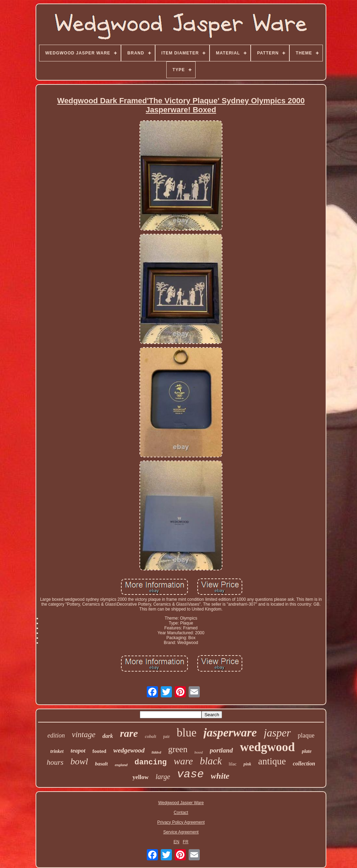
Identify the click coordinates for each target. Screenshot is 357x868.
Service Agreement (181, 832)
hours (55, 762)
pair (166, 736)
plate (307, 751)
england (121, 765)
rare (129, 733)
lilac (233, 764)
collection (304, 764)
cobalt (151, 736)
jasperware (230, 732)
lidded (157, 752)
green (178, 749)
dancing (151, 762)
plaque (306, 735)
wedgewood (129, 750)
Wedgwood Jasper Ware (181, 803)
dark (108, 736)
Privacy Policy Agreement (181, 822)
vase (191, 774)
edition (56, 735)
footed (99, 751)
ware (183, 761)
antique (272, 761)
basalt (101, 764)
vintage (84, 735)
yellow (140, 777)
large (163, 777)
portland (222, 750)
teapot (78, 751)
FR (185, 842)
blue (187, 733)
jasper (278, 733)
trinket (57, 751)
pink (247, 764)
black (211, 761)
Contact (181, 813)
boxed (199, 752)
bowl (79, 761)
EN (177, 842)
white (220, 776)
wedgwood (267, 747)
